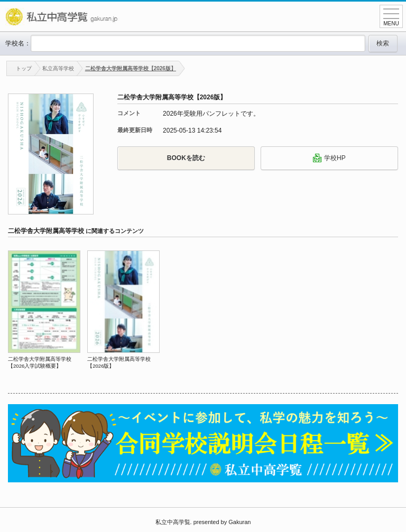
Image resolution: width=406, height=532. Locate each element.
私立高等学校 (58, 68)
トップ (19, 68)
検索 (383, 43)
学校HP (329, 158)
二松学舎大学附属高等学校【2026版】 (131, 68)
